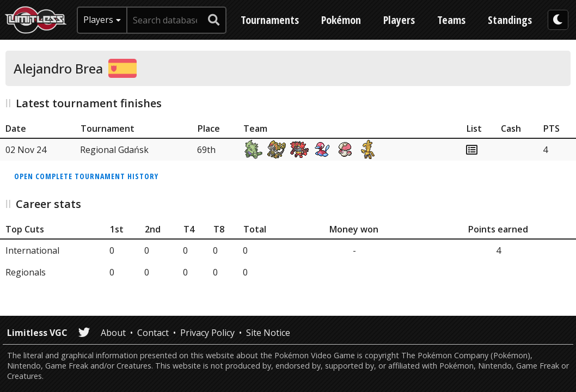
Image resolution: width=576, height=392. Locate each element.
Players (399, 20)
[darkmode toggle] (558, 20)
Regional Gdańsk (114, 150)
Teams (451, 20)
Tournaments (270, 20)
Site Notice (268, 333)
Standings (510, 20)
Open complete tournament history (86, 176)
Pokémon (341, 20)
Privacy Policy (207, 333)
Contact (153, 333)
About (113, 333)
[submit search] (214, 20)
